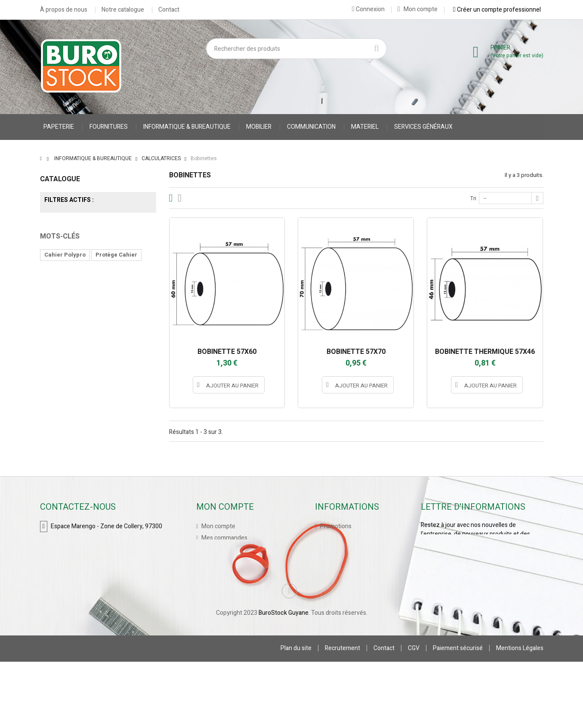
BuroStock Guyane (284, 679)
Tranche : (52, 274)
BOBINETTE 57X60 (227, 352)
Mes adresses (219, 573)
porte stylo (127, 374)
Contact (169, 10)
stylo (96, 374)
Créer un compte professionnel (497, 9)
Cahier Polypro (65, 336)
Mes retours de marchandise (238, 550)
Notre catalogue (123, 10)
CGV (414, 714)
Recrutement (342, 714)
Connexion (368, 9)
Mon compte (418, 9)
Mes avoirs (215, 561)
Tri (473, 198)
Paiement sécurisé (458, 714)
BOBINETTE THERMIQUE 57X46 (485, 352)
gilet (111, 349)
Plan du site (296, 714)
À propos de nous (64, 10)
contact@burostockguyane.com (94, 570)
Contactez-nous (341, 561)
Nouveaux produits (345, 538)
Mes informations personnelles (242, 584)
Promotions (335, 526)
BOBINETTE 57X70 (356, 352)
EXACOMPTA (98, 239)
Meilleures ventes (343, 550)
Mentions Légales (520, 714)
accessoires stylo (117, 361)
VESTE (86, 349)
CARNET (56, 349)
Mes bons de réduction (231, 596)
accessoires (62, 374)
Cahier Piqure (63, 361)
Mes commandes (224, 538)
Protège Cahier (116, 336)
